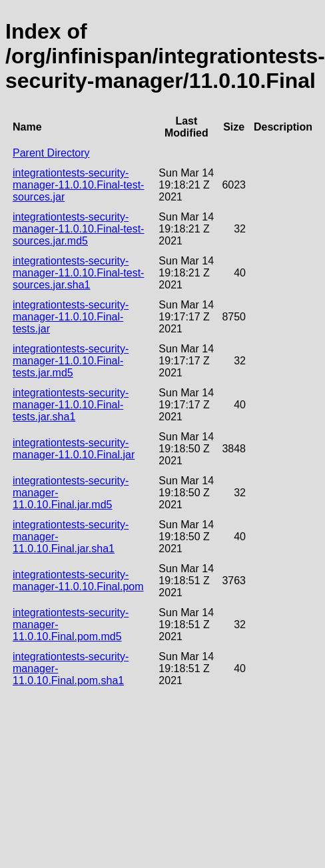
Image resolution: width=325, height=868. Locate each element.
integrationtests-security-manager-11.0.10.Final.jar (74, 449)
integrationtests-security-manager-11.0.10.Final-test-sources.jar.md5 (78, 229)
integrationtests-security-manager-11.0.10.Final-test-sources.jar (78, 185)
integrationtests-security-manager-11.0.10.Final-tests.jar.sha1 (71, 405)
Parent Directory (51, 153)
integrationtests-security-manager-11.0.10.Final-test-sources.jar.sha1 (78, 273)
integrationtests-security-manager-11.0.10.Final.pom (78, 581)
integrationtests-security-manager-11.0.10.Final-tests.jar (71, 317)
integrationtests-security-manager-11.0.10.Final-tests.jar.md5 (71, 361)
